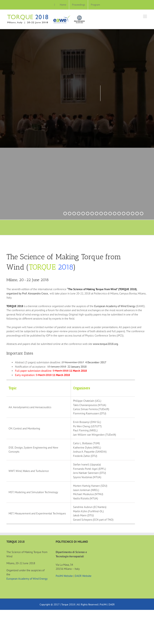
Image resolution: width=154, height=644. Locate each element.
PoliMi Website (64, 576)
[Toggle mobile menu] (145, 16)
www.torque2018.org (105, 344)
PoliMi (103, 604)
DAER (112, 604)
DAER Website (83, 576)
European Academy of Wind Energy (115, 306)
